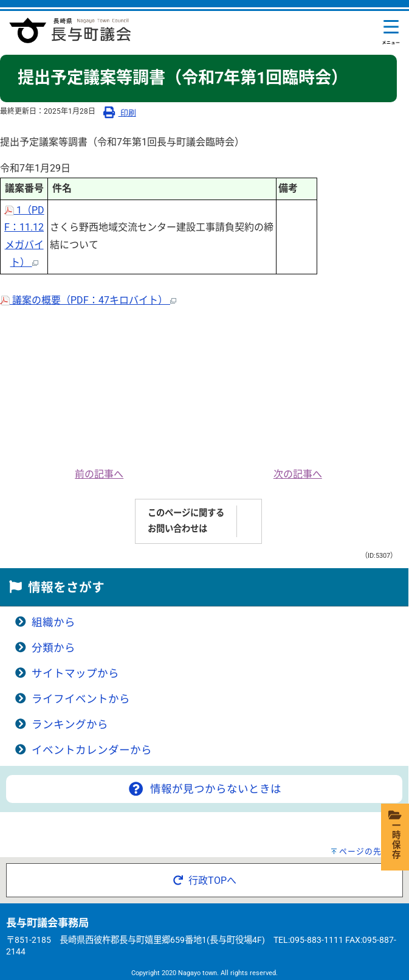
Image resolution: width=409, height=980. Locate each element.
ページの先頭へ (369, 851)
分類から (53, 648)
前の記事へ (99, 474)
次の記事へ (298, 474)
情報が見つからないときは (204, 789)
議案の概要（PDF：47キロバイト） (88, 300)
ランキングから (70, 725)
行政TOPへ (205, 881)
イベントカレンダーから (92, 750)
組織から (53, 622)
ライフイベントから (81, 699)
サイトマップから (75, 673)
